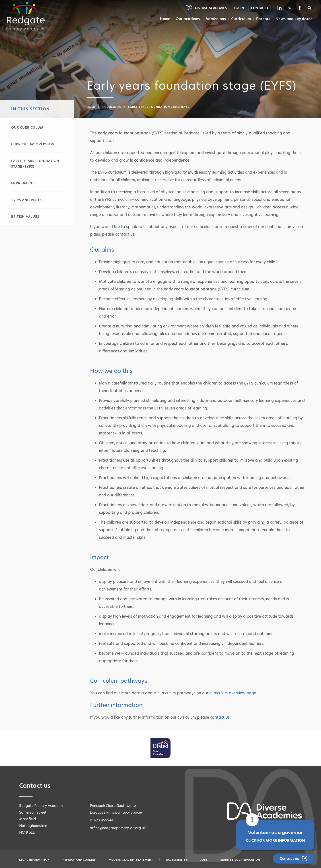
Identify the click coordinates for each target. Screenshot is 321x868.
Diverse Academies (211, 8)
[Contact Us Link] (294, 859)
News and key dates (294, 19)
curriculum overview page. (233, 693)
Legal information (34, 860)
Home (165, 19)
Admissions (216, 19)
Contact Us (261, 8)
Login (239, 8)
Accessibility (177, 860)
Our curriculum (27, 128)
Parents (263, 19)
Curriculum (241, 19)
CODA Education (247, 860)
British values (25, 217)
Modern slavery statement (131, 860)
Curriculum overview (33, 144)
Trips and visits (26, 200)
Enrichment (23, 183)
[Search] (310, 8)
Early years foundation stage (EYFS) (35, 164)
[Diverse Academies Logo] (26, 16)
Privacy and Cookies (79, 860)
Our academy (188, 19)
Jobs (204, 860)
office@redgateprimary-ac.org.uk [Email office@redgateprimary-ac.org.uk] (118, 828)
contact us (125, 234)
